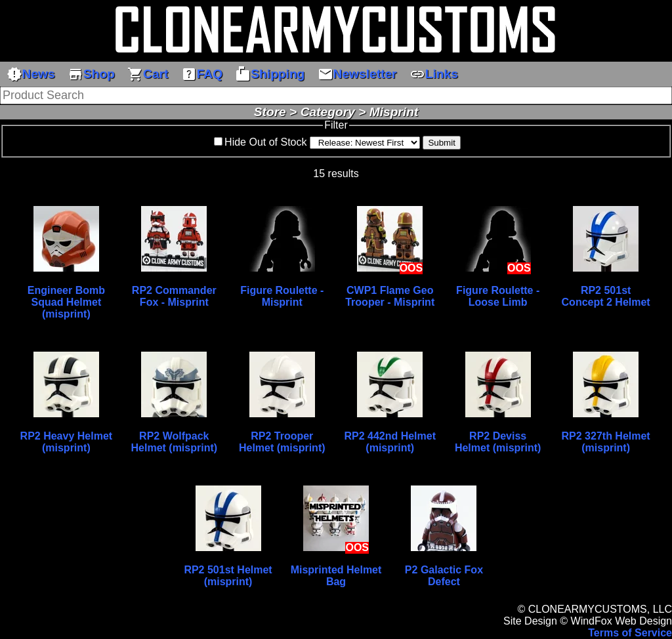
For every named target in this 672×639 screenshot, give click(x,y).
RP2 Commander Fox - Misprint (174, 296)
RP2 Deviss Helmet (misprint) (498, 442)
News (31, 74)
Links (434, 74)
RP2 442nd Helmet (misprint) (390, 442)
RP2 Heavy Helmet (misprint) (67, 442)
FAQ (202, 74)
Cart (148, 74)
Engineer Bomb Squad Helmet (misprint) (66, 302)
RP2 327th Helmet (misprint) (606, 442)
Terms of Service (630, 633)
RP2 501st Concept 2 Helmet (606, 296)
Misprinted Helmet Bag (336, 576)
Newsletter (357, 74)
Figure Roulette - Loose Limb (498, 296)
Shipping (270, 74)
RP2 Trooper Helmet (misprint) (282, 442)
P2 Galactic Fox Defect (444, 576)
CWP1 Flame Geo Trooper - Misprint (390, 296)
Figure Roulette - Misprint (282, 296)
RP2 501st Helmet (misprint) (228, 576)
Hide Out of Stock (265, 142)
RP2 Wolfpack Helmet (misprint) (175, 442)
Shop (91, 74)
